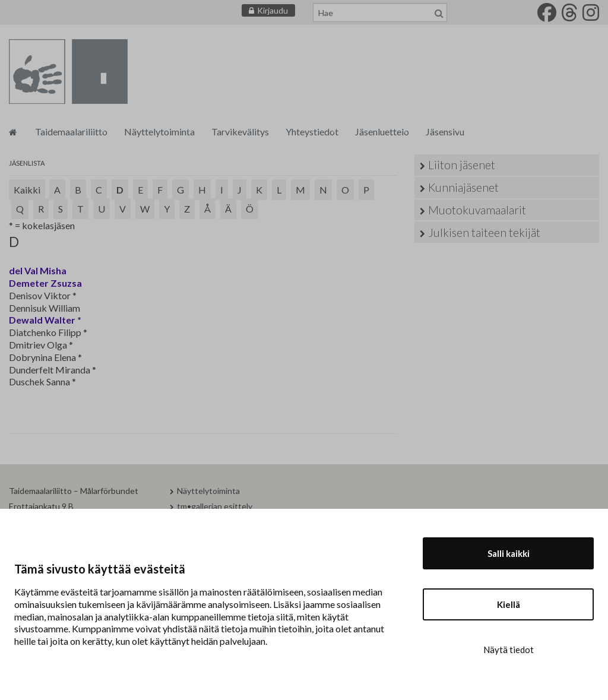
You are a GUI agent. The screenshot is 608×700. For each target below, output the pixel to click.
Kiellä (509, 604)
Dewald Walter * (45, 320)
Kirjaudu (273, 10)
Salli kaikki (509, 553)
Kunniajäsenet (463, 187)
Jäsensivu (445, 132)
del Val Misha (38, 270)
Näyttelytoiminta (159, 132)
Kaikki (27, 190)
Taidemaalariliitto (71, 132)
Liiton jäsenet (462, 165)
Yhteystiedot (312, 132)
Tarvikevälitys (240, 132)
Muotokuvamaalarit (477, 210)
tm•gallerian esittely (215, 506)
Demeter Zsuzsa (45, 283)
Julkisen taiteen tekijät (484, 232)
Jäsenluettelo (382, 132)
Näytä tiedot (509, 650)
